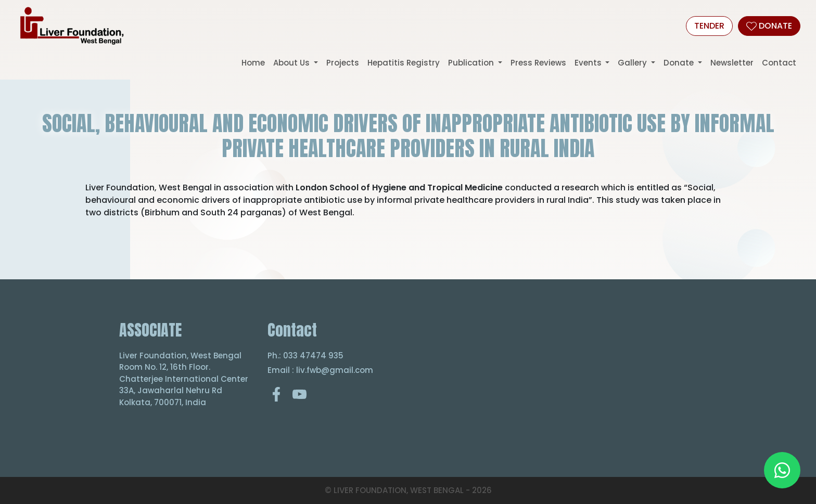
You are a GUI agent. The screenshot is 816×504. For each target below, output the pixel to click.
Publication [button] (472, 63)
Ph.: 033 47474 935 (305, 356)
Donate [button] (680, 63)
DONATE (769, 26)
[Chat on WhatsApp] (782, 470)
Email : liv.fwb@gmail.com (320, 370)
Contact (779, 63)
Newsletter (732, 63)
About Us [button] (292, 63)
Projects (343, 63)
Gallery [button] (633, 63)
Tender (709, 26)
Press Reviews (538, 63)
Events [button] (589, 63)
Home (253, 63)
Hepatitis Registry (404, 63)
